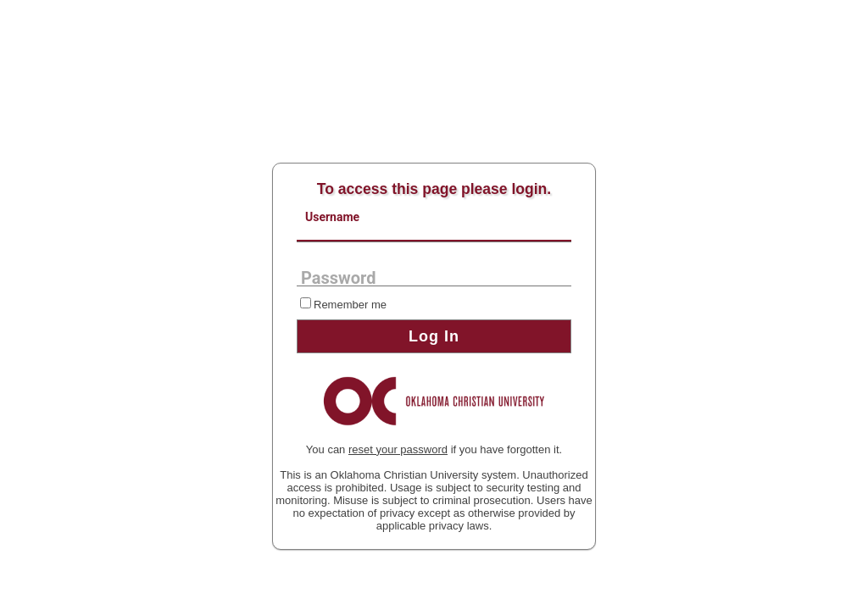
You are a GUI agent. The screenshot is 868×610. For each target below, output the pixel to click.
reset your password (398, 449)
